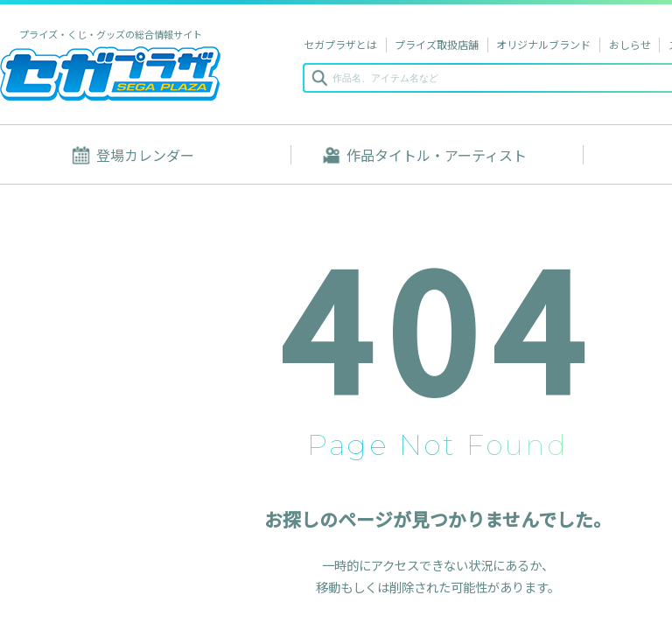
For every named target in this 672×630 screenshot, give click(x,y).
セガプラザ (110, 73)
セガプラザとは (340, 45)
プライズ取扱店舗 (437, 45)
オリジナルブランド (543, 45)
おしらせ (630, 45)
